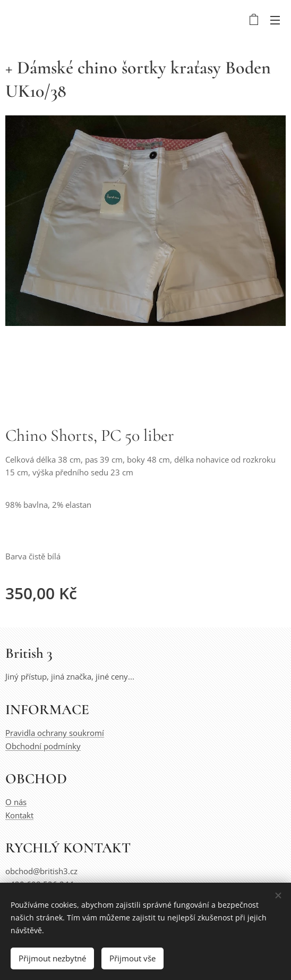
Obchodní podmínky (43, 746)
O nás (16, 802)
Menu (275, 20)
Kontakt (19, 815)
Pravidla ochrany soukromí (55, 733)
